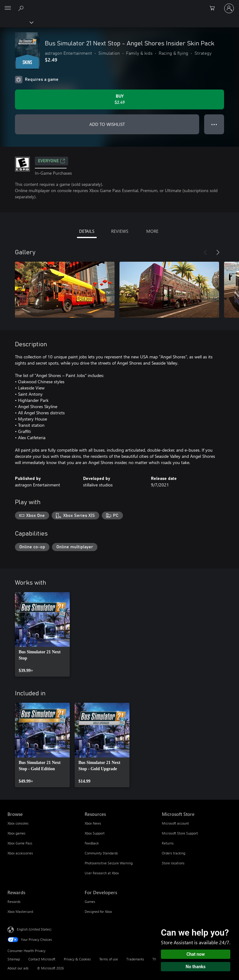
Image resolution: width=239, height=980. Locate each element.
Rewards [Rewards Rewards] (14, 902)
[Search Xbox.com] (22, 8)
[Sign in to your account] (229, 8)
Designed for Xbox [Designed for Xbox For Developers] (98, 911)
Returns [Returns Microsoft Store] (168, 843)
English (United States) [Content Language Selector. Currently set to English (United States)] (34, 929)
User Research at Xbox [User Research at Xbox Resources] (102, 873)
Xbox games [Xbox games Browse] (16, 833)
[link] (42, 634)
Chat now (196, 954)
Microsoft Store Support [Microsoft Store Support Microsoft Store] (180, 833)
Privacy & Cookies (77, 959)
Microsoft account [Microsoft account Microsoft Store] (175, 823)
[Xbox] (16, 22)
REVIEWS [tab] (120, 231)
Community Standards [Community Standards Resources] (101, 853)
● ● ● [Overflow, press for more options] (214, 124)
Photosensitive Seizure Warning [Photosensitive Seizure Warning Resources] (109, 863)
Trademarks (135, 959)
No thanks (196, 967)
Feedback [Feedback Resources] (92, 843)
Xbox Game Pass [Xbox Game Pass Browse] (20, 843)
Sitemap (14, 959)
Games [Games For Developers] (90, 902)
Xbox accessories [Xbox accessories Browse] (20, 853)
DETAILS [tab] (87, 231)
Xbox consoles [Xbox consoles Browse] (18, 823)
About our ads (18, 968)
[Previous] (205, 252)
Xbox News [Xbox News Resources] (93, 823)
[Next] (218, 252)
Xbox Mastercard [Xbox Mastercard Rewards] (20, 911)
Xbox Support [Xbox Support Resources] (95, 833)
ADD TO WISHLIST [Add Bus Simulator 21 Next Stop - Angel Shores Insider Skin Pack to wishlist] (107, 124)
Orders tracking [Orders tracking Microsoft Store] (173, 853)
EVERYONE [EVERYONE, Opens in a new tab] (52, 161)
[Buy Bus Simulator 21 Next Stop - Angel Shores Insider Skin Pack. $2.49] (119, 99)
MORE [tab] (152, 231)
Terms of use (109, 959)
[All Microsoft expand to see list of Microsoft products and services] (8, 8)
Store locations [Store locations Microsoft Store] (173, 863)
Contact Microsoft (42, 959)
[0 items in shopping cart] (214, 8)
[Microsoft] (119, 5)
